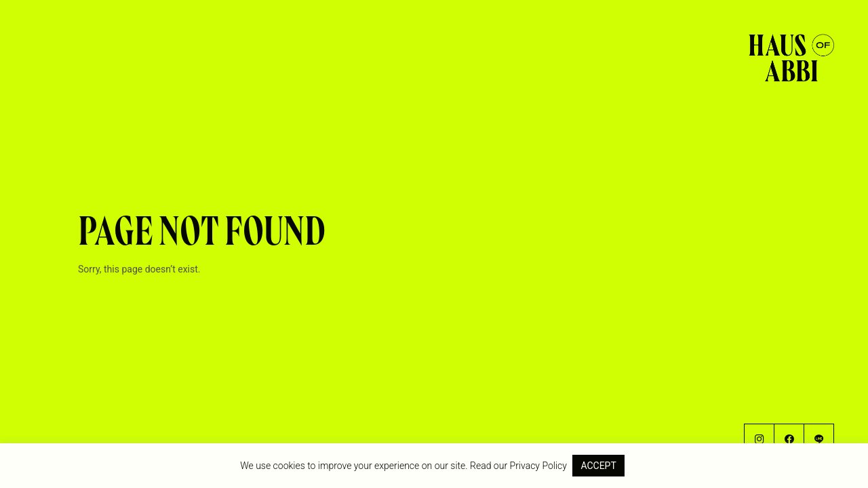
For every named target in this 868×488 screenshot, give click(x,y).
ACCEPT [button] (598, 466)
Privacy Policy (538, 466)
